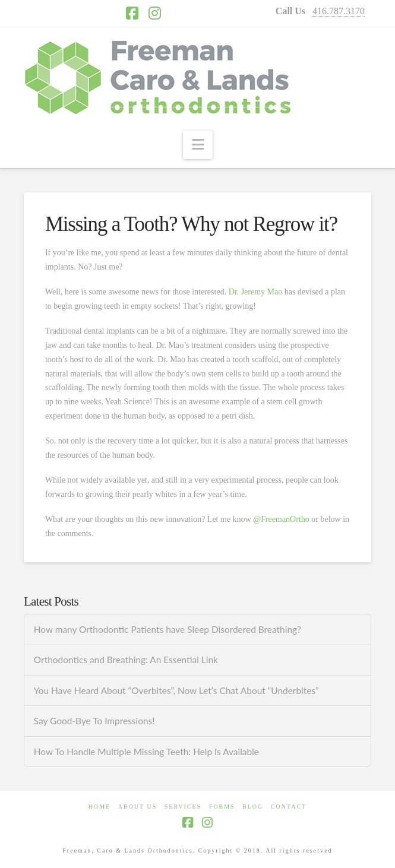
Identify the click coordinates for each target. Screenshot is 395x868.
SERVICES (183, 807)
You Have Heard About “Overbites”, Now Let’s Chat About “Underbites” (176, 690)
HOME (99, 807)
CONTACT (289, 807)
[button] (198, 145)
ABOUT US (138, 807)
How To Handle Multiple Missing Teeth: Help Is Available (146, 752)
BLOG (253, 807)
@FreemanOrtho (281, 519)
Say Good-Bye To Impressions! (94, 721)
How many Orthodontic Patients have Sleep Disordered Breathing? (168, 629)
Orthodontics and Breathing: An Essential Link (126, 660)
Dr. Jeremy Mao (256, 292)
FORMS (222, 807)
